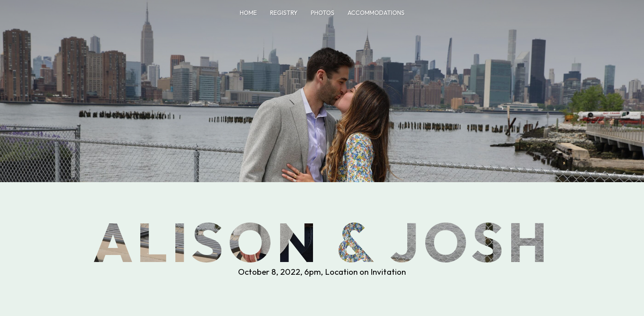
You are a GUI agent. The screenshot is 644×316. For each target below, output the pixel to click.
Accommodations (376, 13)
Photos (323, 13)
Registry (284, 13)
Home (248, 13)
